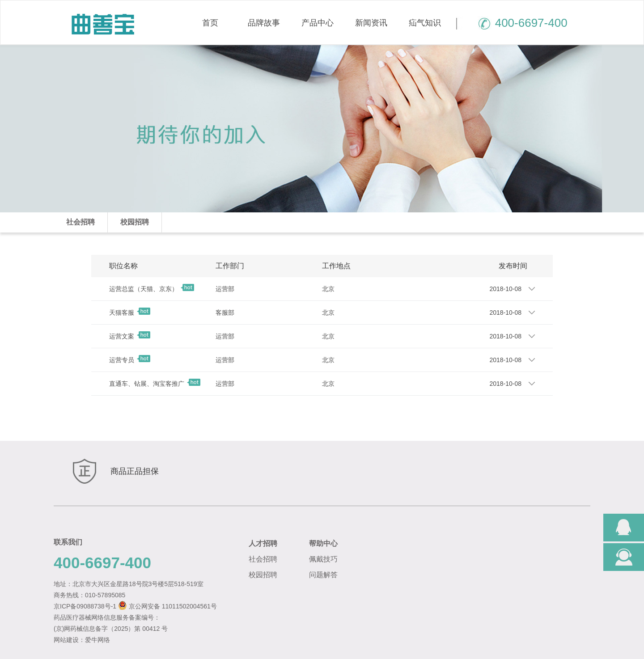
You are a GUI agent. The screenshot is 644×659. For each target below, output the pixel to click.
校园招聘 (135, 222)
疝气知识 (425, 23)
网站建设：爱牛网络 (82, 640)
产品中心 (318, 23)
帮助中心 (323, 543)
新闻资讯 (371, 23)
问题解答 (323, 575)
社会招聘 (80, 222)
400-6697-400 (512, 23)
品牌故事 (264, 23)
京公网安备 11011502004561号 (173, 606)
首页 (210, 23)
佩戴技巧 (323, 559)
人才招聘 (263, 543)
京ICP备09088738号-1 (85, 606)
